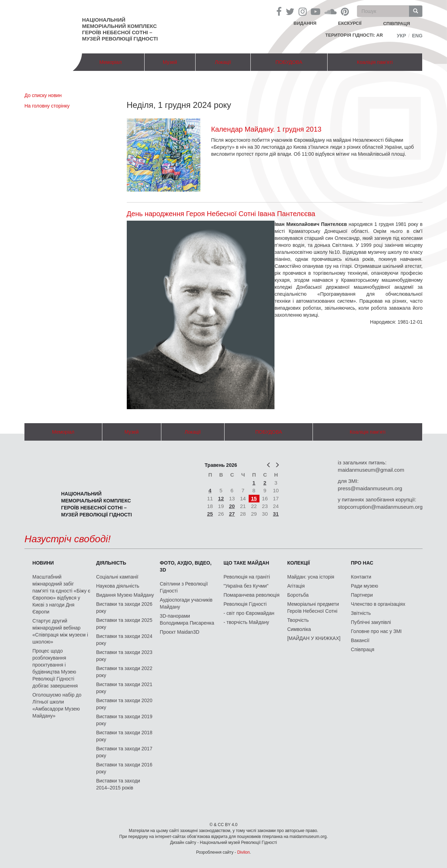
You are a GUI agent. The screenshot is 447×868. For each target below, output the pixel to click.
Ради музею (365, 586)
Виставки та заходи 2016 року (124, 768)
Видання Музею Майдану (125, 595)
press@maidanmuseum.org (370, 488)
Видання (305, 23)
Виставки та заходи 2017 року (124, 752)
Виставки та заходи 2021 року (124, 688)
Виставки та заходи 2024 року (124, 640)
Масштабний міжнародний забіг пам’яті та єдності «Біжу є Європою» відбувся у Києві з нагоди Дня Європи (61, 594)
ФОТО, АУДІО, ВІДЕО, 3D (186, 566)
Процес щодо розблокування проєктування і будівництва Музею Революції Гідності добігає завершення (55, 668)
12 (221, 498)
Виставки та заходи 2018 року (124, 736)
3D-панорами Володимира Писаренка (187, 619)
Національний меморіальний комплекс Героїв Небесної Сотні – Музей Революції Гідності (120, 29)
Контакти (361, 577)
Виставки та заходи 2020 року (124, 704)
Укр (401, 36)
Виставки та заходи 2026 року (124, 608)
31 (276, 514)
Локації (223, 62)
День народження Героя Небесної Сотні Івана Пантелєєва (221, 214)
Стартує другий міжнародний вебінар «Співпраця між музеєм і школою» (60, 631)
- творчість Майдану (246, 622)
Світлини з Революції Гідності (184, 587)
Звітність (361, 613)
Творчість (298, 620)
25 (210, 514)
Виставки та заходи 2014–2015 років (118, 784)
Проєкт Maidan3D (180, 632)
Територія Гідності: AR (354, 35)
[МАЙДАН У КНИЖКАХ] (314, 638)
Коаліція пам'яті (375, 62)
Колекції (298, 563)
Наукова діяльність (118, 586)
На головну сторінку (47, 106)
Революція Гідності (245, 604)
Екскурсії (350, 23)
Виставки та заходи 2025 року (124, 624)
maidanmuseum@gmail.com (371, 470)
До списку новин (43, 95)
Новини (43, 563)
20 (232, 506)
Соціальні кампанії (117, 577)
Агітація (296, 586)
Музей (170, 62)
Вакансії (360, 640)
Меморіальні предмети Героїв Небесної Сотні (313, 608)
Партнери (362, 595)
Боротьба (298, 595)
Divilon (243, 852)
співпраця (397, 24)
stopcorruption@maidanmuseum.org (380, 507)
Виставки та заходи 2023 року (124, 656)
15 (254, 498)
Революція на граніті (247, 577)
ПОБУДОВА (289, 62)
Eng (417, 36)
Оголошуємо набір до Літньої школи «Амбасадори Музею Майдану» (57, 705)
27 (232, 514)
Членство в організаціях (378, 604)
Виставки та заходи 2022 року (124, 672)
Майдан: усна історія (311, 577)
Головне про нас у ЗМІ (376, 631)
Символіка (299, 629)
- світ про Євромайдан (249, 613)
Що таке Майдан (246, 563)
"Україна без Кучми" (246, 586)
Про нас (362, 563)
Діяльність (111, 563)
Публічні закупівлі (371, 622)
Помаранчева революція (251, 595)
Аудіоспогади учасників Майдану (186, 603)
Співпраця (363, 649)
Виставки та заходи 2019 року (124, 720)
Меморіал (110, 62)
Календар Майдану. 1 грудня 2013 (266, 129)
